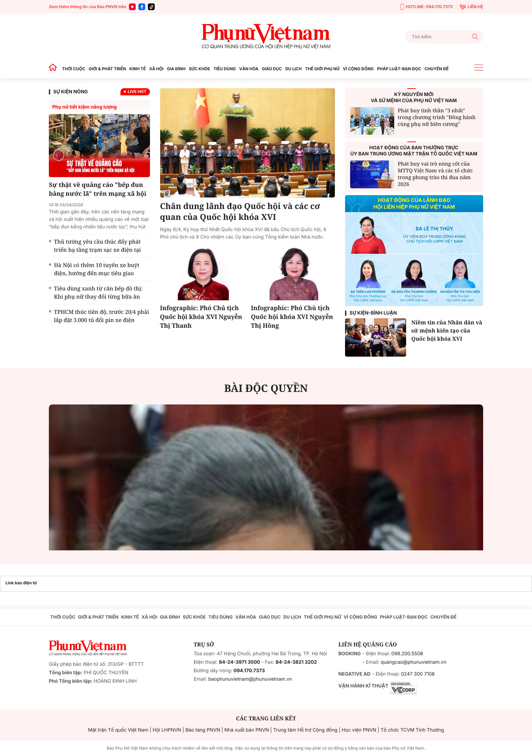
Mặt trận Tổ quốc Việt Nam (118, 730)
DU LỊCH (293, 69)
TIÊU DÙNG (225, 69)
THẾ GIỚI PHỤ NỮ (322, 69)
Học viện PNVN (359, 730)
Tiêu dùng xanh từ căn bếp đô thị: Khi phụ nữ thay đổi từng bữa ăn (98, 292)
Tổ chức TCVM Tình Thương (412, 730)
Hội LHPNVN (167, 730)
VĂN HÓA (249, 69)
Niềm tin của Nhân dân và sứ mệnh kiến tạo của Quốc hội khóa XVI (447, 330)
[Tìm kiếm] (444, 37)
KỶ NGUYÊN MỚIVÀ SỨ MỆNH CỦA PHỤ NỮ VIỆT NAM (414, 98)
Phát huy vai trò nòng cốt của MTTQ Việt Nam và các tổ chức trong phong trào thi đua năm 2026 (435, 174)
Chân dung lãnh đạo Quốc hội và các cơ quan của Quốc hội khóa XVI (240, 212)
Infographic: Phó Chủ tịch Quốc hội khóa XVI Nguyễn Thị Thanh (201, 317)
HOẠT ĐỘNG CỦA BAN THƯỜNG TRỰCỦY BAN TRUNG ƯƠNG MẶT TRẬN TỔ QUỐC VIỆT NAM (414, 151)
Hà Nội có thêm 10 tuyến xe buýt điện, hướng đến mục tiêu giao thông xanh (97, 273)
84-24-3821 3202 (296, 662)
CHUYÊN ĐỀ (436, 69)
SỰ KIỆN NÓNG (71, 92)
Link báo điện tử (21, 583)
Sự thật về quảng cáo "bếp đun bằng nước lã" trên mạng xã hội (98, 189)
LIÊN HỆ (471, 7)
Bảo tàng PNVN (203, 730)
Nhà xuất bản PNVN (246, 730)
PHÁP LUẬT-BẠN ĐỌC (399, 69)
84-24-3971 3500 (239, 662)
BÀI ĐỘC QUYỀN (266, 388)
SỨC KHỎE (199, 69)
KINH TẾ (137, 69)
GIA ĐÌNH (176, 69)
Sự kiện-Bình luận (373, 313)
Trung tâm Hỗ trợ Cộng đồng (305, 730)
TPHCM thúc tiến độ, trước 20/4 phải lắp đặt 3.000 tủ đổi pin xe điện (101, 316)
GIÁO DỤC (272, 69)
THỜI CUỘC (74, 69)
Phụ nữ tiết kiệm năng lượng (84, 107)
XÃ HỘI (156, 69)
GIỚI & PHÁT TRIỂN (107, 69)
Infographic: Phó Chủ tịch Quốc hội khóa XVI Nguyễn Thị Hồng (292, 317)
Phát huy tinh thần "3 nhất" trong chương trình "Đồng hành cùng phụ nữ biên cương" (436, 117)
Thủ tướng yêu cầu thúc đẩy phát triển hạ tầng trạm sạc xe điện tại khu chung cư (97, 250)
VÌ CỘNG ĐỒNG (358, 69)
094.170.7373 (249, 671)
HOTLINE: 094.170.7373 (426, 7)
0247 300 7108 (418, 674)
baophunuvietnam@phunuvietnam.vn (250, 679)
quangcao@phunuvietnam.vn (414, 662)
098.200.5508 (407, 654)
